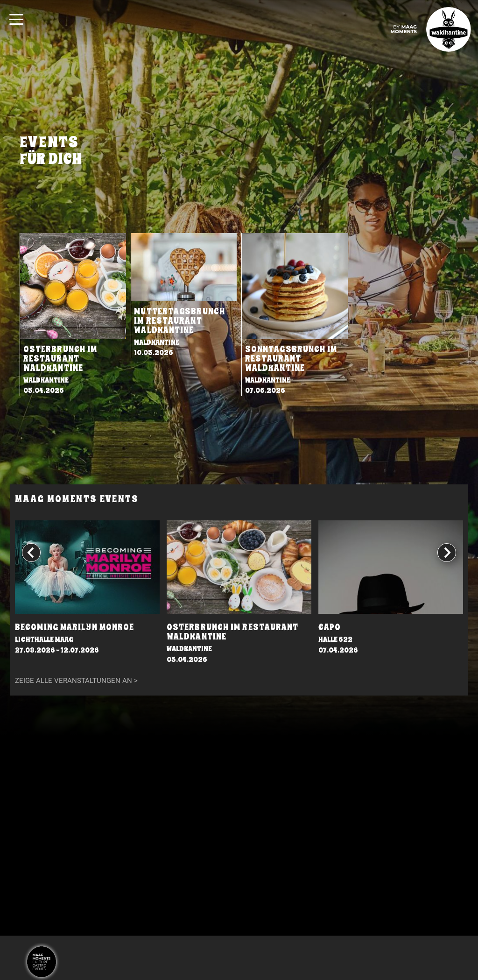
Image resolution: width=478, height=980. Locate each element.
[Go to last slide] (31, 552)
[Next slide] (447, 552)
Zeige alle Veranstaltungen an (74, 681)
